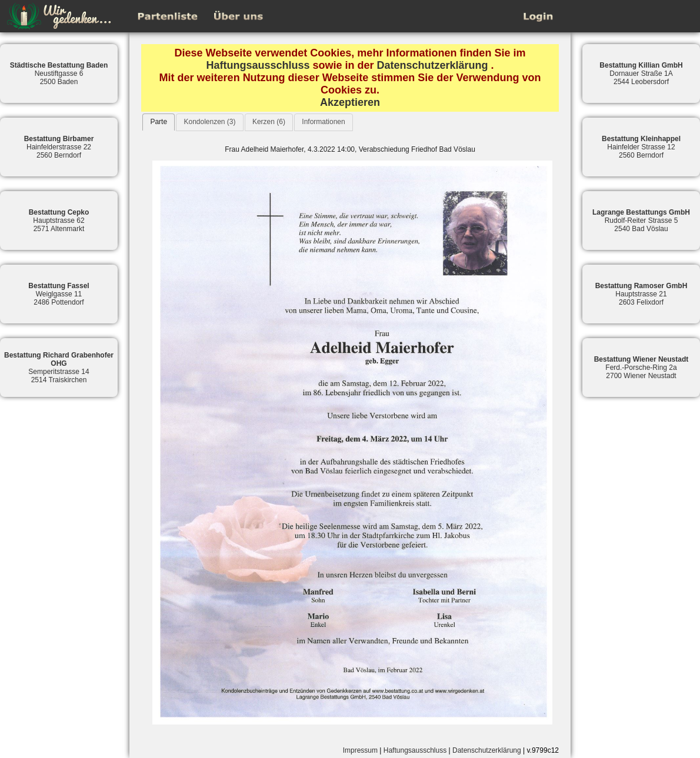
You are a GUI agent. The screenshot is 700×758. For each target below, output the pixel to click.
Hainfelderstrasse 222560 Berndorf (59, 147)
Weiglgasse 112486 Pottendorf (59, 294)
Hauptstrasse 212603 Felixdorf (641, 294)
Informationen (323, 122)
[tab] (159, 122)
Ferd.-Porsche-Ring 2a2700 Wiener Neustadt (641, 368)
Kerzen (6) (269, 122)
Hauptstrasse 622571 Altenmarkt (59, 221)
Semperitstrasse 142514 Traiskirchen (59, 368)
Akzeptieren (350, 102)
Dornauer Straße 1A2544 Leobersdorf (641, 74)
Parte (159, 122)
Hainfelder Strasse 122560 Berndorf (641, 147)
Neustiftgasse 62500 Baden (59, 74)
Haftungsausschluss (258, 65)
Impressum (360, 750)
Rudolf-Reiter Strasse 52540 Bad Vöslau (641, 221)
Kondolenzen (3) (209, 122)
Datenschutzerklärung (433, 65)
